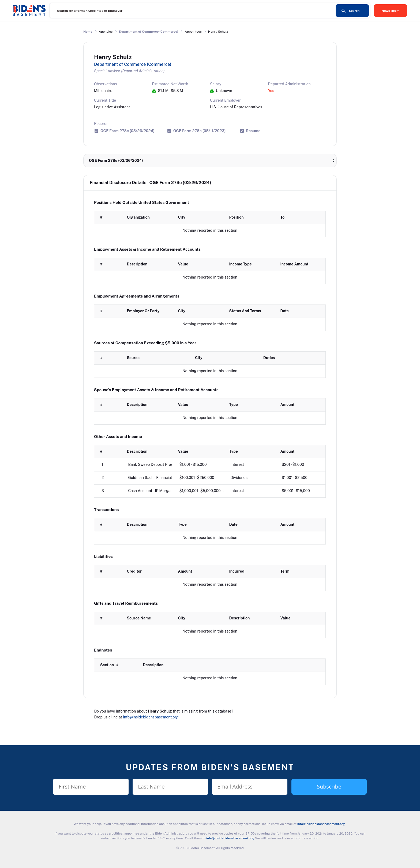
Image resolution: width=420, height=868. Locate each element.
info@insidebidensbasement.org (151, 717)
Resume (253, 131)
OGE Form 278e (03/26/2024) (127, 131)
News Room (391, 11)
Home (88, 32)
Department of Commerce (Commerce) (149, 32)
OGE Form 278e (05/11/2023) (200, 131)
